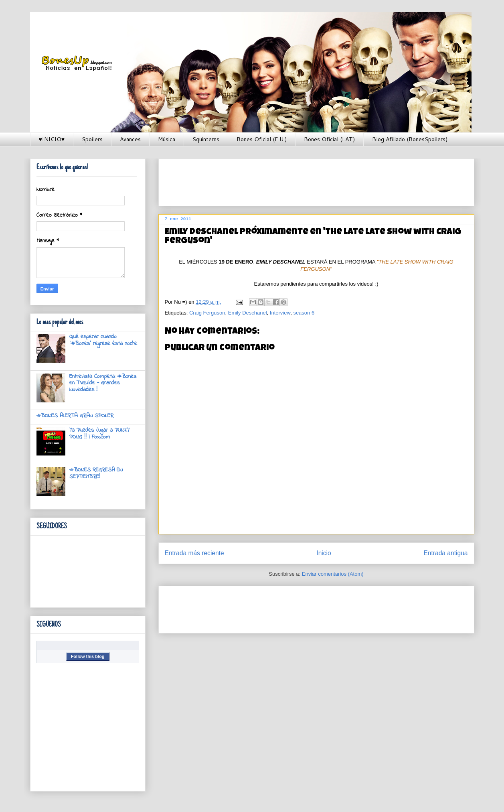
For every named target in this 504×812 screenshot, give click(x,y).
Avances (130, 139)
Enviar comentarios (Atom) (333, 574)
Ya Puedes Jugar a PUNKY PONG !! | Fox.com (99, 434)
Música (167, 139)
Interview (280, 313)
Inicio (324, 553)
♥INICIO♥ (52, 139)
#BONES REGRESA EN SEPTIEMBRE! (96, 473)
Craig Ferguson (207, 313)
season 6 (304, 313)
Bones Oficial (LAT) (329, 139)
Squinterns (206, 139)
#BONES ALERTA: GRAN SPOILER (75, 416)
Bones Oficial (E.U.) (262, 139)
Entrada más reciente (194, 553)
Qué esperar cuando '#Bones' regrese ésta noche (103, 340)
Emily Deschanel (248, 313)
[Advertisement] (311, 180)
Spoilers (92, 139)
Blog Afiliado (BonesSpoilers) (410, 139)
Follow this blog (88, 656)
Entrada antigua (445, 553)
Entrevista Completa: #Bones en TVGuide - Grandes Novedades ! (103, 383)
